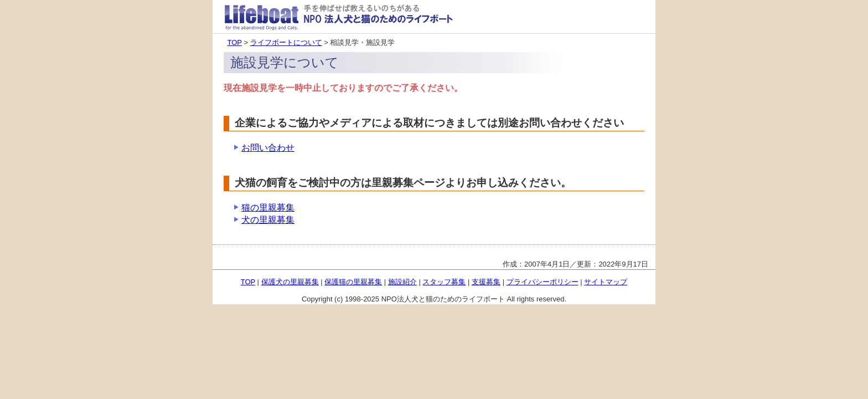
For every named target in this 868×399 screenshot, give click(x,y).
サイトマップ (606, 282)
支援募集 (486, 282)
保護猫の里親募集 (353, 282)
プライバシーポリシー (542, 282)
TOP (235, 42)
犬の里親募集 (268, 220)
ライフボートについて (286, 42)
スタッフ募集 (444, 282)
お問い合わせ (268, 148)
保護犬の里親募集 (290, 282)
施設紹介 (402, 282)
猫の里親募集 (268, 208)
